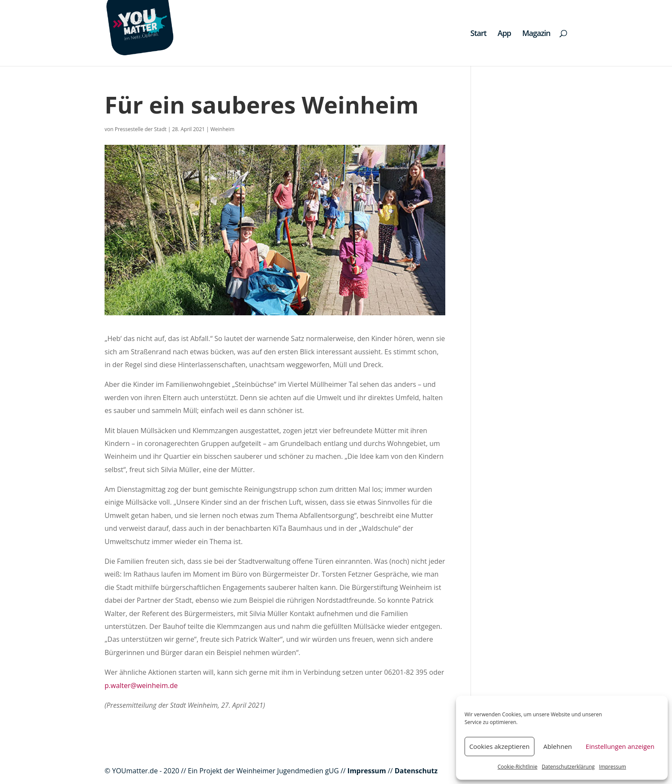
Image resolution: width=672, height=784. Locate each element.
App (504, 34)
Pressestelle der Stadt (141, 129)
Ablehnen (558, 746)
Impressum (613, 767)
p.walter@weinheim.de (141, 685)
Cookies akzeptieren (499, 746)
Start (478, 34)
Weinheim (222, 129)
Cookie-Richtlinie (517, 767)
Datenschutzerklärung (568, 767)
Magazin (536, 34)
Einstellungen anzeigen (620, 746)
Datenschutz (416, 771)
